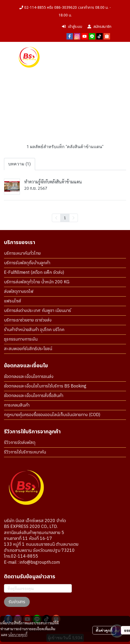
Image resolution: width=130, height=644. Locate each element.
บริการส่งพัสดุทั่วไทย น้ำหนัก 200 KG (37, 282)
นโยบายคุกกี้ (18, 634)
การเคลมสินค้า (17, 405)
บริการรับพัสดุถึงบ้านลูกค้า (27, 263)
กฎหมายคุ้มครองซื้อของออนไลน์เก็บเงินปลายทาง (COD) (52, 415)
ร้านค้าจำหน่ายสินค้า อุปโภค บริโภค (34, 330)
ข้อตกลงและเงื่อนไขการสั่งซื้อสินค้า (34, 396)
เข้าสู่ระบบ (72, 27)
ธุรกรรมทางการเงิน (21, 339)
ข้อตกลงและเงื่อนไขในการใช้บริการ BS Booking (45, 386)
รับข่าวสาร (17, 602)
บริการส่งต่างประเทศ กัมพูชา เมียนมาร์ (37, 311)
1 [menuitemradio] (65, 218)
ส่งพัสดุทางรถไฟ (19, 292)
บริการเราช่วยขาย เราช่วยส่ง (28, 320)
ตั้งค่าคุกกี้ (104, 630)
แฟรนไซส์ (12, 301)
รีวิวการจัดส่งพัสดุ (20, 443)
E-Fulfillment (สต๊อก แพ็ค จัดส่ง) (34, 273)
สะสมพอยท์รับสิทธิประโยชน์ (28, 349)
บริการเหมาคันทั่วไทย (22, 253)
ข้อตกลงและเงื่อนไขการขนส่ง (29, 377)
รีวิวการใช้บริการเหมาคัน (25, 452)
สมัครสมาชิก (99, 27)
